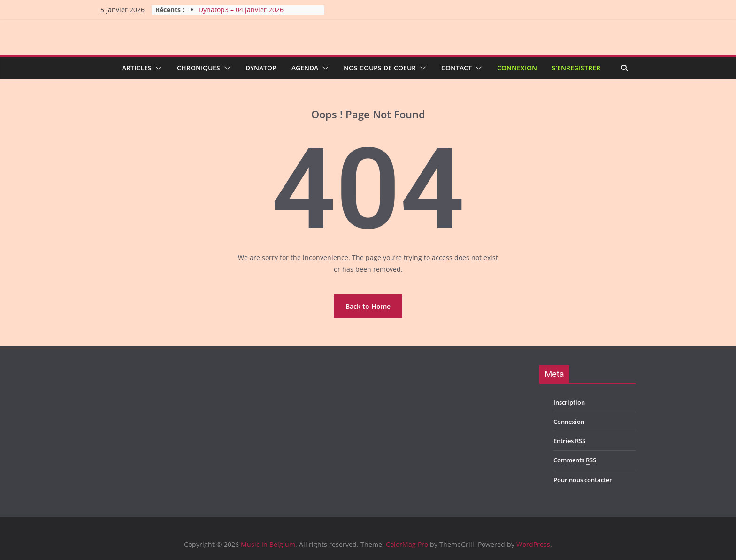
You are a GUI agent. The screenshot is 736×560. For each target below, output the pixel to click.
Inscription (569, 402)
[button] (157, 68)
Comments (575, 460)
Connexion (517, 68)
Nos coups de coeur (380, 68)
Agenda (305, 68)
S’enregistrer (576, 68)
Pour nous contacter (583, 480)
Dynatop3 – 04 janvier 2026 (241, 10)
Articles (137, 68)
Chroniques (199, 68)
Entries (569, 441)
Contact (456, 68)
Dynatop (261, 68)
